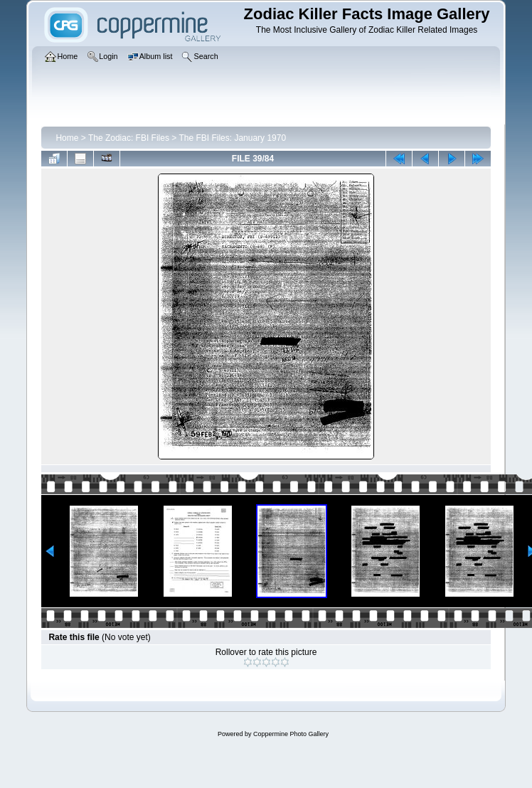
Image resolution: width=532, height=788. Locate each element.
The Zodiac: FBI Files (129, 138)
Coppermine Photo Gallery (291, 734)
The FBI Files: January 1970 (232, 138)
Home (67, 138)
